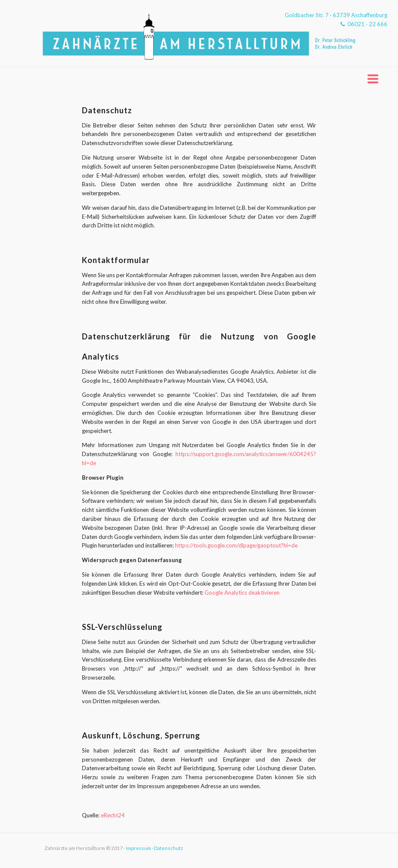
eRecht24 (113, 815)
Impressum (139, 848)
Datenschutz (168, 848)
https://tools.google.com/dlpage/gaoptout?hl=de (236, 545)
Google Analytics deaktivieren (242, 593)
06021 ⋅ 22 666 (364, 24)
